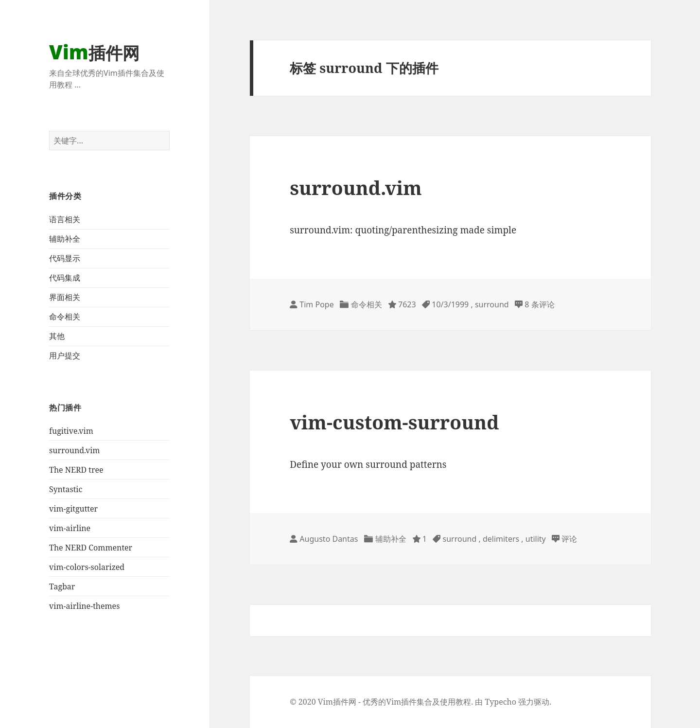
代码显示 (65, 258)
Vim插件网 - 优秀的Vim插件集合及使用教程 (394, 702)
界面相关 (65, 297)
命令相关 (65, 317)
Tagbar (62, 586)
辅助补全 (65, 239)
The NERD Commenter (91, 548)
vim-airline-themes (84, 606)
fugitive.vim (71, 431)
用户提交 (65, 355)
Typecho (501, 702)
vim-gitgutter (73, 509)
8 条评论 (539, 304)
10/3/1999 (450, 304)
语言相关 (65, 219)
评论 (569, 539)
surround (492, 304)
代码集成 (65, 278)
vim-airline (70, 528)
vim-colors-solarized (87, 567)
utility (536, 539)
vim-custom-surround (394, 422)
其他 (57, 336)
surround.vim (74, 450)
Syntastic (66, 489)
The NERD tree (76, 470)
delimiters (501, 539)
